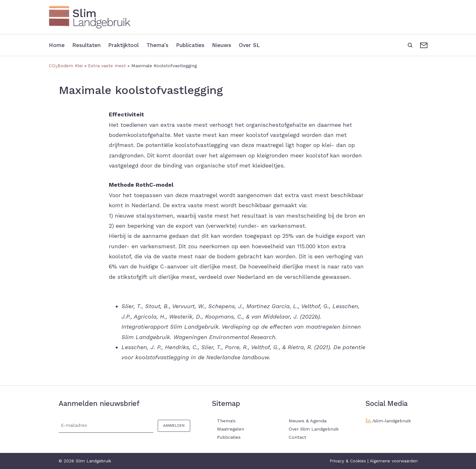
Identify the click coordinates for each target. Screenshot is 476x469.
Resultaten (88, 45)
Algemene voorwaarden (394, 461)
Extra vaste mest (107, 66)
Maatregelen (231, 429)
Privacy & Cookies (348, 461)
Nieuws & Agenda (308, 421)
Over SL (259, 45)
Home (57, 45)
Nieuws (230, 45)
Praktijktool (127, 45)
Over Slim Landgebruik (314, 429)
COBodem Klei (66, 66)
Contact (424, 44)
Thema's (162, 45)
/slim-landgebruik (392, 421)
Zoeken (410, 44)
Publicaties (197, 45)
